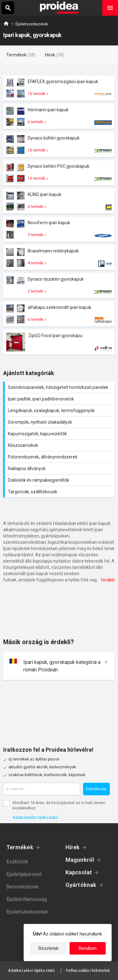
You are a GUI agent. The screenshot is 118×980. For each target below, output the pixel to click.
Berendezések (22, 887)
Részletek (48, 948)
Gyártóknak (81, 885)
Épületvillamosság (27, 899)
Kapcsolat (79, 872)
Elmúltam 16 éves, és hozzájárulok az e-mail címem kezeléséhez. (59, 805)
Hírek (73, 847)
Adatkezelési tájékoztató (35, 817)
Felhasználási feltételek (88, 971)
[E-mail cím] (42, 789)
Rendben (88, 948)
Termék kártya (59, 88)
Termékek (20, 847)
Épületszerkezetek (32, 24)
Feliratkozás (96, 789)
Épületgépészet (24, 874)
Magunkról (80, 860)
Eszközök (17, 862)
